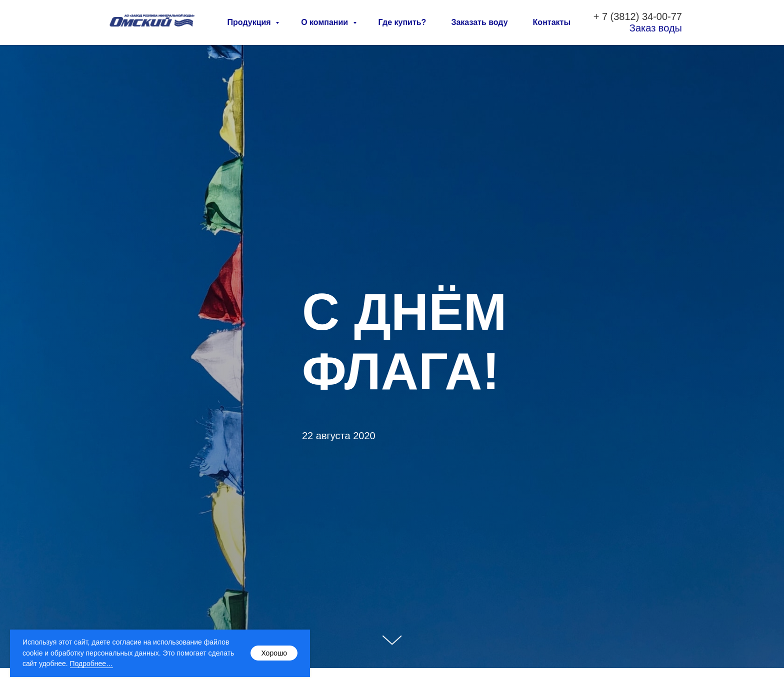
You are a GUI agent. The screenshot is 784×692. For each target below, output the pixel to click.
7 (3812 (619, 16)
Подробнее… (92, 664)
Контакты (552, 22)
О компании (325, 22)
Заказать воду (479, 22)
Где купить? (402, 22)
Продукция (250, 22)
